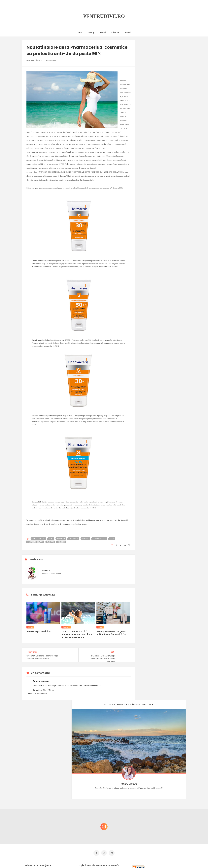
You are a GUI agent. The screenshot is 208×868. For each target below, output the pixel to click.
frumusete (74, 539)
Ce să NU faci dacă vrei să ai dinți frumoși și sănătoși (162, 823)
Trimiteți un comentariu (37, 694)
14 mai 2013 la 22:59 (42, 690)
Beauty (91, 32)
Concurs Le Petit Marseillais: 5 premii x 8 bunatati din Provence (164, 782)
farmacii (61, 539)
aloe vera (66, 627)
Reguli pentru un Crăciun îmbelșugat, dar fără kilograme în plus (164, 809)
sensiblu (61, 542)
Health (128, 32)
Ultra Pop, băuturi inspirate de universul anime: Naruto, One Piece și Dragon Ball (163, 838)
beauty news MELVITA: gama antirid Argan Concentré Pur (111, 633)
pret (112, 539)
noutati (86, 539)
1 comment (51, 60)
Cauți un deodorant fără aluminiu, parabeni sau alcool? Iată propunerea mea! (78, 634)
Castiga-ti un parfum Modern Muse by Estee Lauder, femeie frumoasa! (163, 795)
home (80, 32)
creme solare (39, 539)
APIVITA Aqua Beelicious (39, 631)
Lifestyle (115, 32)
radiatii (51, 542)
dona (51, 539)
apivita (30, 627)
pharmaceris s (100, 539)
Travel (103, 32)
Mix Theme (128, 860)
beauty (100, 627)
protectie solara (35, 542)
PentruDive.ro (104, 16)
